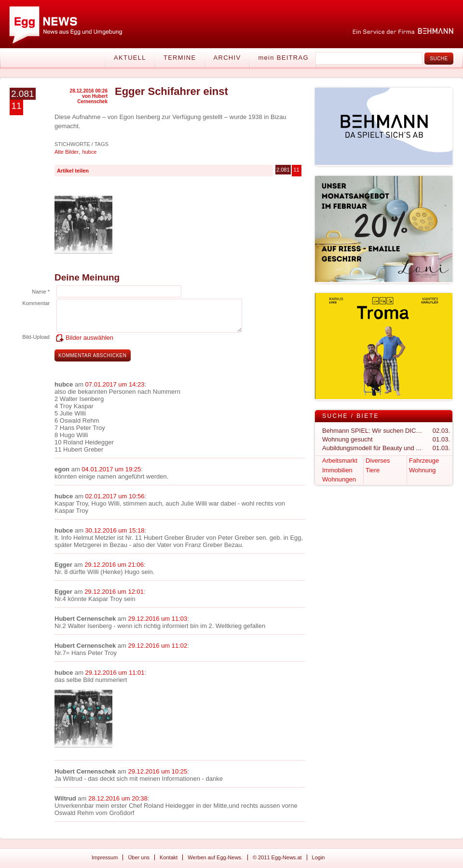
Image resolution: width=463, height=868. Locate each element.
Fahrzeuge (424, 461)
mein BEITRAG (283, 58)
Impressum (105, 857)
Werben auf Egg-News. (215, 857)
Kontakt (169, 857)
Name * (41, 292)
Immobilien (337, 470)
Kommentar (36, 303)
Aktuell (130, 58)
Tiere (373, 470)
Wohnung (422, 470)
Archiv (227, 58)
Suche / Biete (351, 416)
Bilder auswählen (89, 338)
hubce (89, 152)
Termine (180, 58)
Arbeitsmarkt (340, 461)
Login (319, 857)
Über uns (139, 857)
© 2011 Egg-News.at (277, 857)
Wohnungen (339, 479)
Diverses (378, 461)
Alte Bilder (67, 152)
